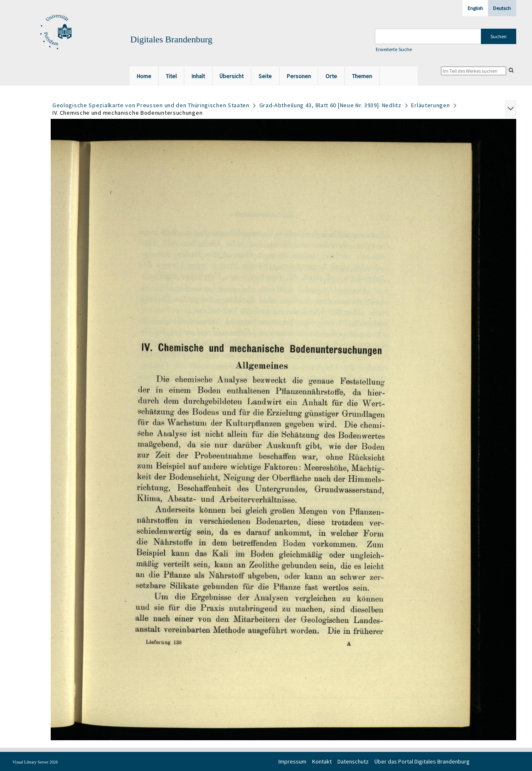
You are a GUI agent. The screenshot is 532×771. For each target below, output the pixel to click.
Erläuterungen (430, 105)
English (475, 8)
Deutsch (502, 8)
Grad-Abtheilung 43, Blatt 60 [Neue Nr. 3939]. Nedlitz (330, 105)
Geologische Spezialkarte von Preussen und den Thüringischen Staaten (151, 105)
